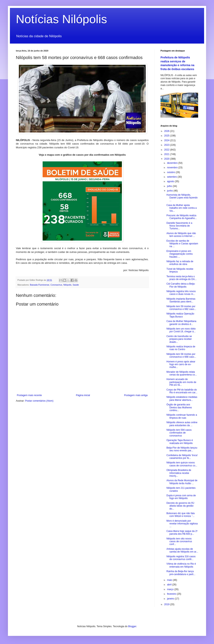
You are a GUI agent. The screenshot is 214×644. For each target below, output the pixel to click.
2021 (167, 154)
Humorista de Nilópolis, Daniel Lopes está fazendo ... (182, 198)
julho (170, 186)
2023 (167, 145)
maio (170, 580)
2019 (167, 604)
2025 (167, 136)
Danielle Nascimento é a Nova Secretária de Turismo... (179, 226)
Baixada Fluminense (40, 285)
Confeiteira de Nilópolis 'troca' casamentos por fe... (182, 457)
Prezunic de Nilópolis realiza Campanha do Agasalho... (182, 217)
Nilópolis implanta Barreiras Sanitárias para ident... (181, 300)
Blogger (132, 626)
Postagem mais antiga (136, 395)
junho (170, 191)
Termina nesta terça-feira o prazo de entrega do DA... (182, 278)
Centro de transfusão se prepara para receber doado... (179, 339)
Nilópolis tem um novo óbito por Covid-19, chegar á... (181, 330)
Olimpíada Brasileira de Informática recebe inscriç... (179, 473)
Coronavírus (56, 285)
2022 (167, 150)
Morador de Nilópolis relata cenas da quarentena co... (182, 373)
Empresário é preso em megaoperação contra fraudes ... (180, 254)
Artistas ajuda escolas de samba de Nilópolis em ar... (182, 550)
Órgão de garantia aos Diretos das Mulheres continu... (179, 407)
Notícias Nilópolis (61, 19)
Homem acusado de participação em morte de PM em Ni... (181, 382)
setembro (172, 177)
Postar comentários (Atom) (39, 401)
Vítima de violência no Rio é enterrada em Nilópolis (181, 565)
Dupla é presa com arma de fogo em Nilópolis (181, 497)
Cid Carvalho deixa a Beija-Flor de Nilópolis (181, 285)
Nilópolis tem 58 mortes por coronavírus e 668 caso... (181, 355)
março (171, 589)
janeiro (171, 599)
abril (170, 585)
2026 (167, 131)
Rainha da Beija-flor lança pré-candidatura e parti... (181, 573)
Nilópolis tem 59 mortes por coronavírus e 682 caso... (181, 308)
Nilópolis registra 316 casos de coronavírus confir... (181, 558)
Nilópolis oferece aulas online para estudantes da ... (182, 424)
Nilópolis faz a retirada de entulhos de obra (180, 263)
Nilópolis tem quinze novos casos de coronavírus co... (182, 464)
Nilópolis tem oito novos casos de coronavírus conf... (179, 542)
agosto (171, 181)
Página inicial (83, 395)
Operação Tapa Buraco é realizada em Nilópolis (180, 442)
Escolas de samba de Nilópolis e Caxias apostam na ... (182, 244)
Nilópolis (67, 285)
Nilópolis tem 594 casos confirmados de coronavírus (179, 433)
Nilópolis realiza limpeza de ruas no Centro (181, 348)
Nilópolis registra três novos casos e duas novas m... (181, 293)
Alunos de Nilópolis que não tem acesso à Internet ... (181, 235)
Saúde (76, 285)
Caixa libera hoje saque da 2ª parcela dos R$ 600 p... (182, 533)
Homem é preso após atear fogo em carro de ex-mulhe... (181, 364)
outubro (171, 172)
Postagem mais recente (29, 395)
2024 (167, 140)
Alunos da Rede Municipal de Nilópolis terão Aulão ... (182, 482)
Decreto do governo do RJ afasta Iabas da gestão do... (180, 506)
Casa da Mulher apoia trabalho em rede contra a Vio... (182, 208)
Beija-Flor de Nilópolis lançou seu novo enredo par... (182, 449)
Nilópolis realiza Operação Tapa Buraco (180, 315)
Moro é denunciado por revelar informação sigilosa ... (182, 524)
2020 (167, 159)
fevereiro (172, 594)
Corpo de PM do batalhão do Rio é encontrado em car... (182, 391)
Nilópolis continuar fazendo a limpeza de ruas (182, 416)
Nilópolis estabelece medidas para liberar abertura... (182, 398)
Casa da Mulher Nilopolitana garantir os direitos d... (181, 323)
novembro (173, 168)
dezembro (173, 163)
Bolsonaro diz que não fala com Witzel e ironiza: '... (181, 515)
